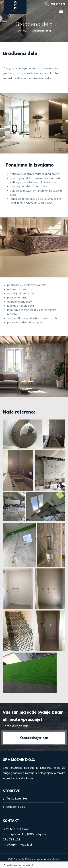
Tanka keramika (17, 798)
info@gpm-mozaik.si (17, 844)
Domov (22, 31)
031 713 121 (58, 4)
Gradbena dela (16, 807)
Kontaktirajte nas (34, 738)
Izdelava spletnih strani (34, 863)
